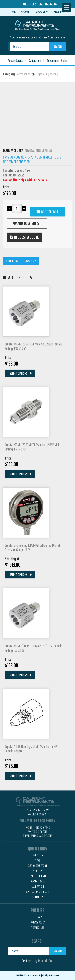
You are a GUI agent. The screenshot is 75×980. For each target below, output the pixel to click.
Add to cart (50, 212)
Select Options (19, 373)
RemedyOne (46, 961)
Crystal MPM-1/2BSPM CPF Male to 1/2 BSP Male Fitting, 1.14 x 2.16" (33, 447)
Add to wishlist (29, 223)
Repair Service (15, 61)
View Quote (59, 12)
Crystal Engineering (47, 74)
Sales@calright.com (41, 836)
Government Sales (57, 61)
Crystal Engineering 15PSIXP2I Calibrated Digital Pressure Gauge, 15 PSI (32, 547)
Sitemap (38, 917)
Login (13, 12)
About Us (37, 871)
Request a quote (26, 237)
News (37, 860)
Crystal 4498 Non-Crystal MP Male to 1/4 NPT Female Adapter (32, 749)
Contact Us (38, 897)
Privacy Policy (38, 922)
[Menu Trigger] (67, 8)
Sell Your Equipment (37, 876)
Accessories (24, 74)
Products (38, 855)
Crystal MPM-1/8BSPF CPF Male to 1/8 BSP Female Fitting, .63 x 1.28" (34, 648)
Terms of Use (38, 928)
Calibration (35, 61)
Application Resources (37, 892)
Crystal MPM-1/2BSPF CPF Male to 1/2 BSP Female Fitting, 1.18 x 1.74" (33, 346)
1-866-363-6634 (47, 4)
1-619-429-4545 (41, 828)
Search (58, 47)
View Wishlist (42, 12)
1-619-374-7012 (40, 832)
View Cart (26, 12)
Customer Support (37, 866)
